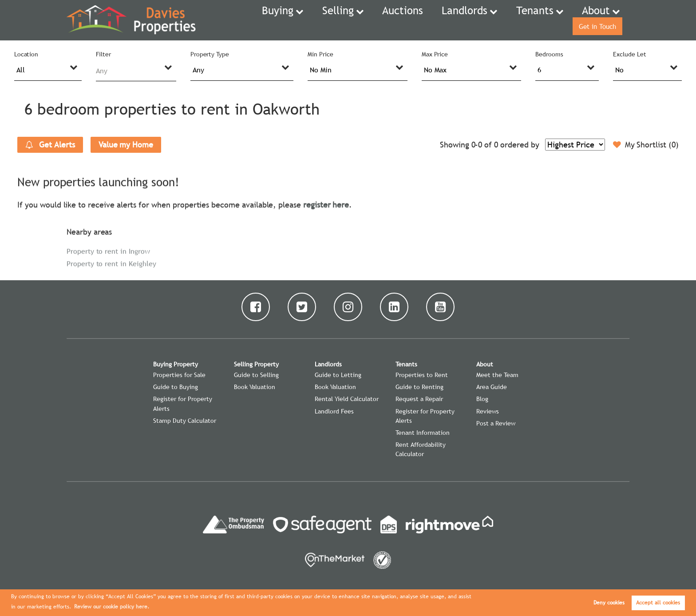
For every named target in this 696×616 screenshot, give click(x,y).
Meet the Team (497, 375)
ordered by (520, 145)
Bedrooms (549, 54)
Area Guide (492, 387)
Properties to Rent (422, 375)
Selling (309, 20)
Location (26, 54)
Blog (482, 399)
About (528, 20)
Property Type (210, 54)
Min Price (320, 54)
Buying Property (176, 364)
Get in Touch (594, 20)
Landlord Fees (334, 411)
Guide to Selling (256, 375)
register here (326, 204)
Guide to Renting (419, 387)
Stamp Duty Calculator (185, 421)
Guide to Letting (338, 375)
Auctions (365, 20)
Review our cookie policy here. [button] (112, 607)
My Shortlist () (646, 145)
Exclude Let (629, 54)
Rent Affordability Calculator (421, 449)
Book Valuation (255, 387)
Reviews (488, 411)
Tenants (475, 20)
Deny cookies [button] (609, 603)
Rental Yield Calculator (347, 399)
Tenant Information (423, 433)
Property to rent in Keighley (111, 262)
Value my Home (126, 145)
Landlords (416, 20)
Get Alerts (50, 145)
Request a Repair (419, 399)
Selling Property (256, 364)
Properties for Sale (179, 375)
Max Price (435, 54)
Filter (103, 54)
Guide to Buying (176, 387)
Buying (257, 20)
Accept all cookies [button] (658, 603)
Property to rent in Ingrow (108, 250)
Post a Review (496, 423)
